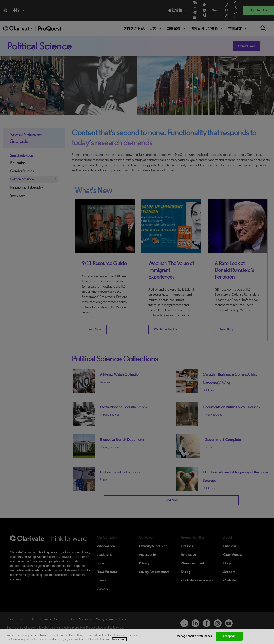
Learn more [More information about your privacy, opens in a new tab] (119, 639)
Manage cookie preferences (194, 636)
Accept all (229, 636)
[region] (137, 636)
